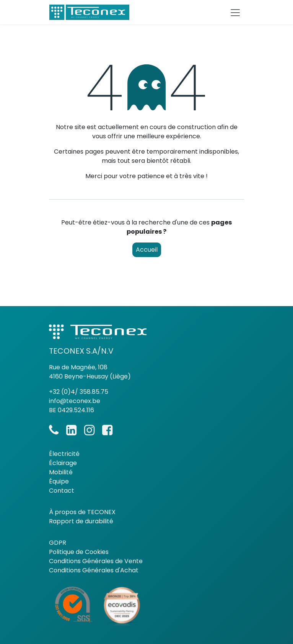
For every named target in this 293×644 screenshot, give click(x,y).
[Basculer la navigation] (235, 12)
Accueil (147, 250)
